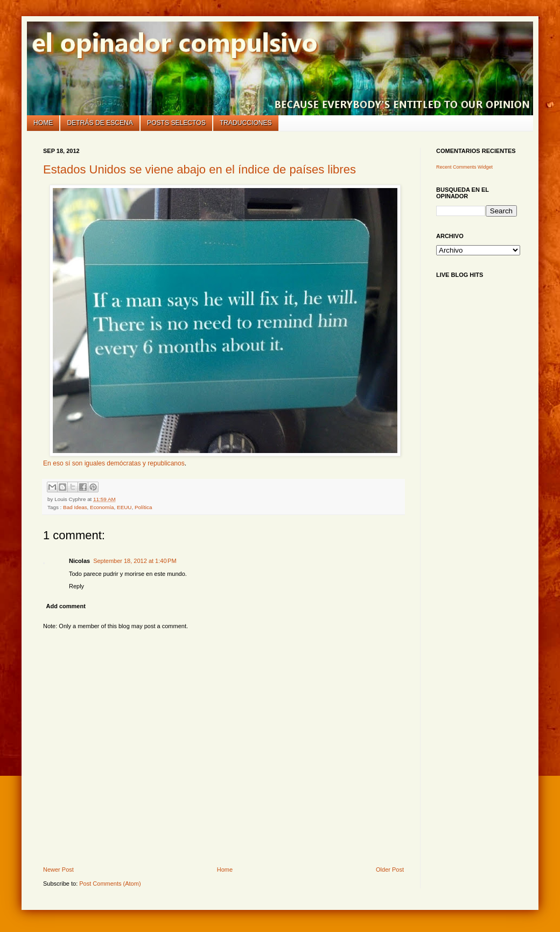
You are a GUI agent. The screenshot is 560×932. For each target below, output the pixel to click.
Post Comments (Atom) (110, 884)
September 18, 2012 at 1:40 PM (135, 561)
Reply (76, 586)
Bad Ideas (75, 507)
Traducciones (246, 123)
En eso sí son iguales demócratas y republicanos (114, 463)
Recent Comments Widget (464, 167)
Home (43, 123)
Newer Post (58, 870)
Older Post (390, 870)
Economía (102, 507)
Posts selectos (176, 123)
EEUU (124, 507)
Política (143, 507)
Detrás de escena (100, 123)
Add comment (66, 606)
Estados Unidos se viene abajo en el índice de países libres (199, 169)
